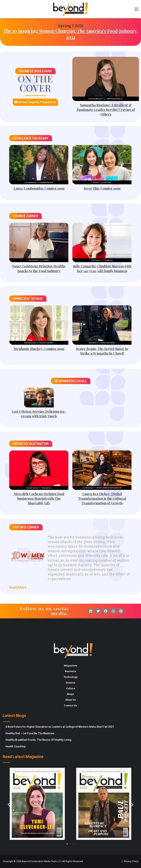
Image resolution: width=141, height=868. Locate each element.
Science (70, 683)
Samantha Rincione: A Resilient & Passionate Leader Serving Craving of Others (106, 110)
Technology (71, 677)
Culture (71, 688)
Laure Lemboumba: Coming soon (39, 188)
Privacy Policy (131, 861)
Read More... (19, 587)
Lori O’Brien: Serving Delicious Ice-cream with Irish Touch (39, 414)
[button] (70, 586)
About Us (70, 700)
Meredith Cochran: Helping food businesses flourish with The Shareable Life (39, 498)
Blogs (70, 694)
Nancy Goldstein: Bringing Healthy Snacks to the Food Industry (39, 268)
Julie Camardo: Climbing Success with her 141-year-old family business (102, 268)
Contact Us (70, 705)
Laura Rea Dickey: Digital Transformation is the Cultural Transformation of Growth (102, 498)
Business (71, 671)
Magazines (71, 665)
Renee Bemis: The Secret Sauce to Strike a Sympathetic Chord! (102, 351)
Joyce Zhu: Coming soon (102, 188)
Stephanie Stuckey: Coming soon (39, 349)
